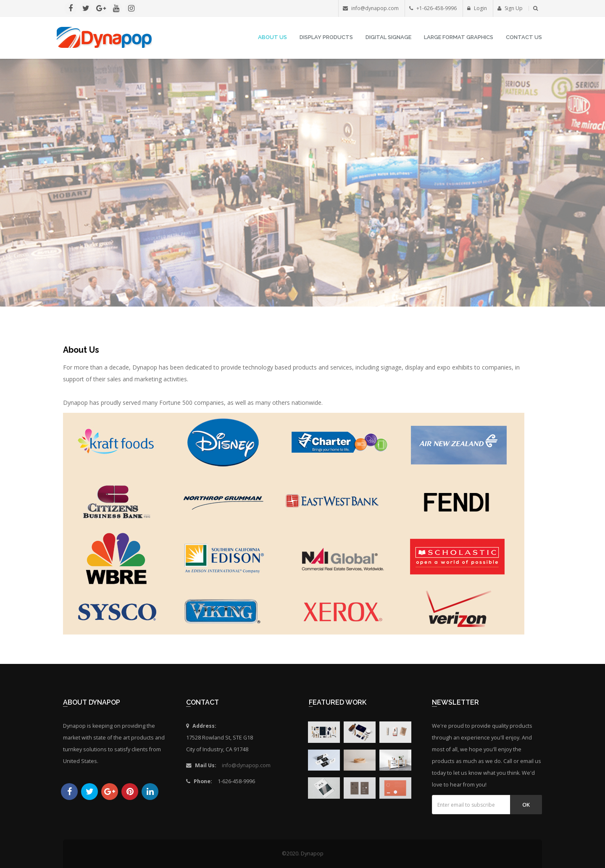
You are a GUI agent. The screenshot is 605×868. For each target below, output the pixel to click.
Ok (526, 805)
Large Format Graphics (459, 37)
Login (477, 8)
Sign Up (510, 8)
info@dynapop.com (246, 765)
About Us (272, 37)
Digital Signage (388, 37)
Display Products (326, 37)
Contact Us (524, 37)
